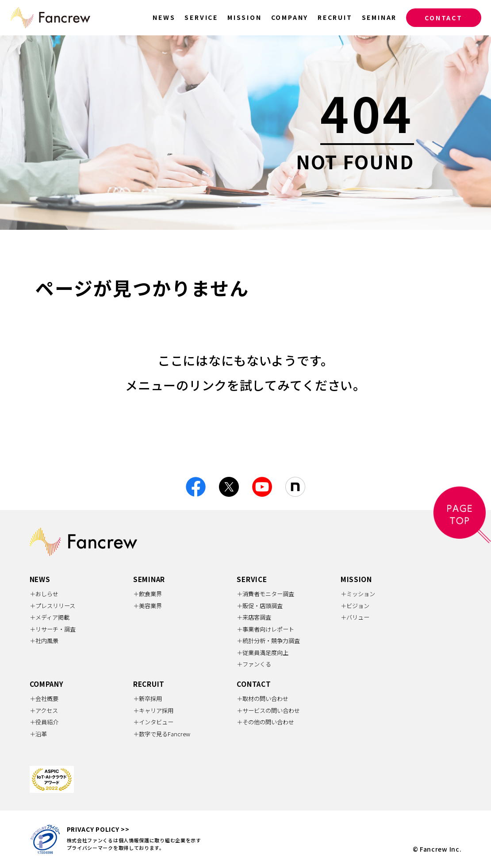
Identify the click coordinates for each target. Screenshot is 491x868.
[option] (245, 133)
